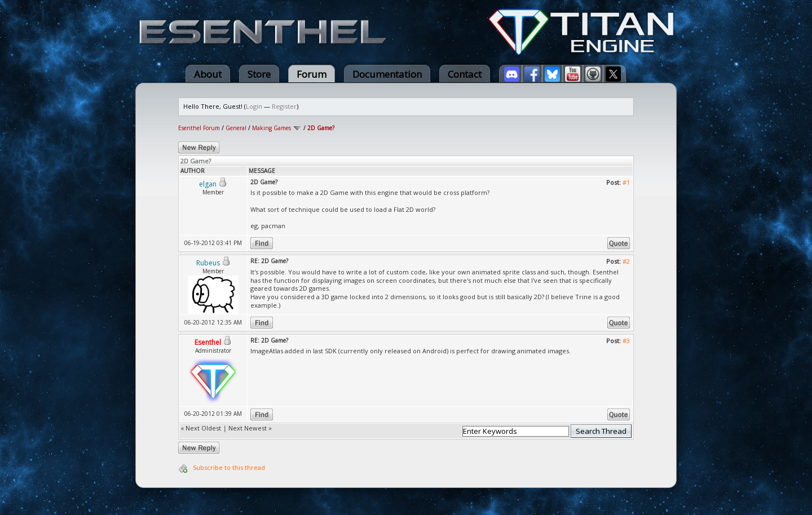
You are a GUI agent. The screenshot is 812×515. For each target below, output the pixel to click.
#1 (626, 182)
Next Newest (248, 428)
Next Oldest (203, 428)
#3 (626, 341)
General (236, 128)
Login (254, 106)
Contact (465, 74)
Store (259, 74)
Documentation (387, 74)
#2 (626, 261)
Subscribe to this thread (229, 467)
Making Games (272, 128)
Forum (312, 74)
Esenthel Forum (199, 128)
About (208, 74)
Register (284, 106)
